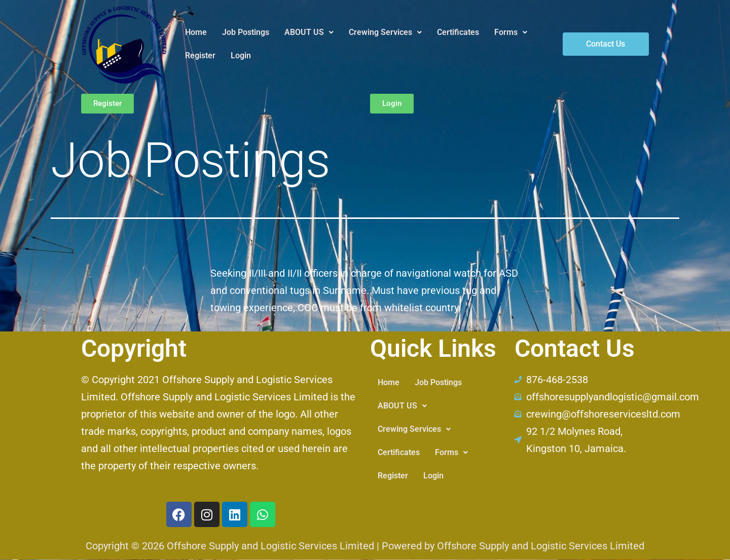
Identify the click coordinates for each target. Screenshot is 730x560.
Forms (511, 32)
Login (241, 55)
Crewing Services (385, 32)
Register (200, 55)
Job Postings (246, 32)
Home (196, 32)
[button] (309, 32)
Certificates (458, 32)
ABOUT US (309, 32)
